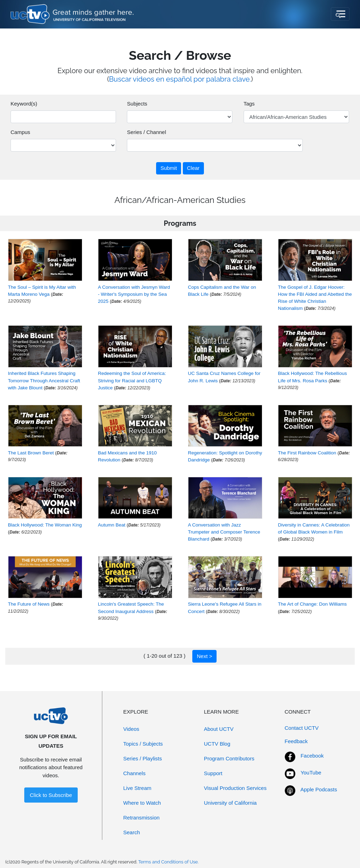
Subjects (137, 104)
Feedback (296, 741)
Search (132, 832)
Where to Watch (142, 803)
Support (213, 773)
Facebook (312, 756)
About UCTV (219, 729)
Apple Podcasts (319, 789)
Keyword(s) (24, 104)
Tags (249, 104)
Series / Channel (146, 132)
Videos (131, 729)
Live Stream (137, 788)
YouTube (311, 773)
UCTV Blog (217, 744)
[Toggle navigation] (340, 14)
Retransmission (142, 818)
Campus (20, 132)
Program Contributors (229, 758)
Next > (205, 656)
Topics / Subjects (143, 744)
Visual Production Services (235, 788)
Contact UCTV (302, 728)
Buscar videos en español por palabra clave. (180, 79)
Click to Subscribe (51, 795)
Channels (134, 773)
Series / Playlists (143, 758)
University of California (230, 803)
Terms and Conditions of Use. (168, 862)
